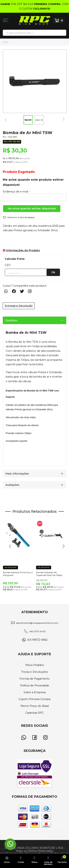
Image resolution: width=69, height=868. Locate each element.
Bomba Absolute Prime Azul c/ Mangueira (18, 574)
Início (5, 42)
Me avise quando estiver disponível (32, 209)
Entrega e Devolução (19, 306)
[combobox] (34, 33)
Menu (34, 860)
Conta (21, 860)
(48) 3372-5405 (37, 631)
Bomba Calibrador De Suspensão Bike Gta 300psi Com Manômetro (49, 574)
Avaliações (12, 485)
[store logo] (35, 20)
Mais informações (17, 474)
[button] (6, 120)
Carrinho (62, 859)
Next (62, 548)
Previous (9, 548)
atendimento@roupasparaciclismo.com (37, 623)
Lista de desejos (48, 861)
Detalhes (11, 320)
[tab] (34, 320)
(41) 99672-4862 (37, 640)
